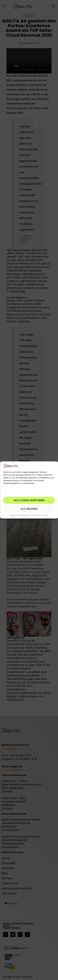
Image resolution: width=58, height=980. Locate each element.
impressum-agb (40, 515)
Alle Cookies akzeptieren (29, 500)
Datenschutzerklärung (20, 515)
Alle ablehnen (29, 509)
